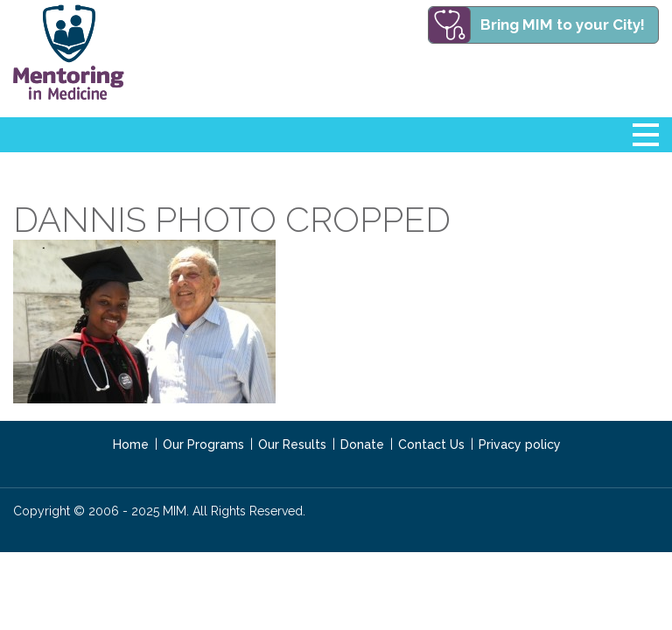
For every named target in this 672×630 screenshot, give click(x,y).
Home (131, 444)
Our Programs (203, 444)
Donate (362, 444)
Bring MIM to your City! (563, 24)
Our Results (292, 444)
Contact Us (431, 444)
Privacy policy (520, 444)
